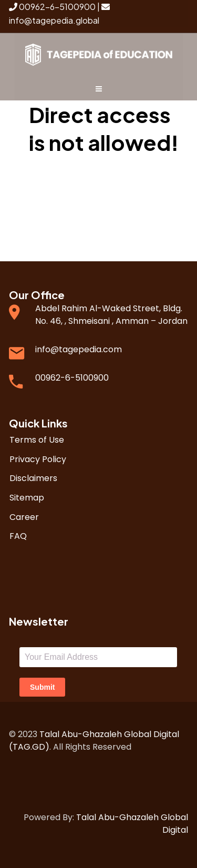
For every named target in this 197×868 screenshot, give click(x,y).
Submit (42, 687)
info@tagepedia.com (79, 349)
